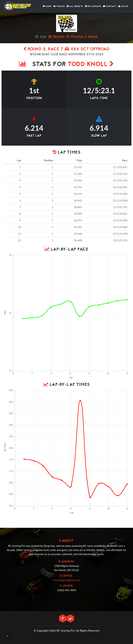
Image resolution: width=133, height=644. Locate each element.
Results (56, 36)
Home (47, 6)
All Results (75, 6)
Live (41, 36)
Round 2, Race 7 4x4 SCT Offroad (67, 49)
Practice (75, 36)
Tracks (59, 6)
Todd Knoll (91, 65)
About (92, 36)
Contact (110, 6)
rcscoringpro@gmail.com (66, 580)
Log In (123, 6)
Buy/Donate (93, 6)
